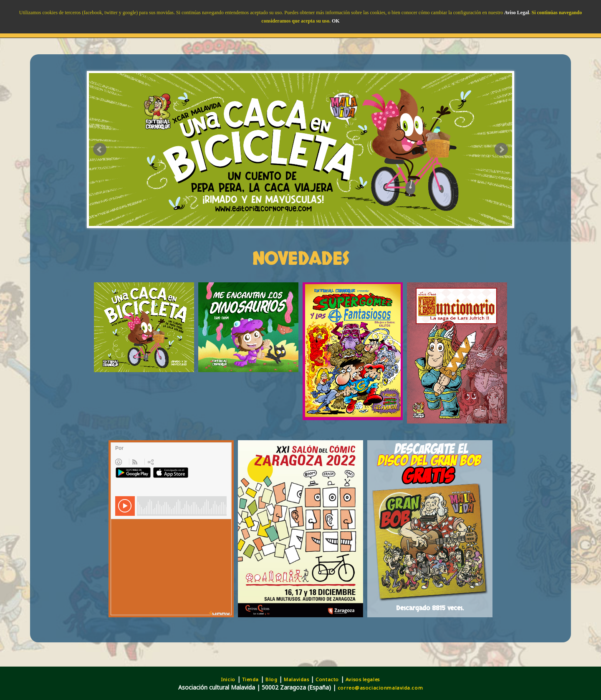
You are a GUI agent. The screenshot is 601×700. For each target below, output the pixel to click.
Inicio (228, 679)
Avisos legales (363, 679)
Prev (100, 150)
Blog (271, 679)
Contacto (327, 679)
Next (501, 150)
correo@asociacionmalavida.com (380, 688)
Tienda (250, 679)
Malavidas (296, 679)
